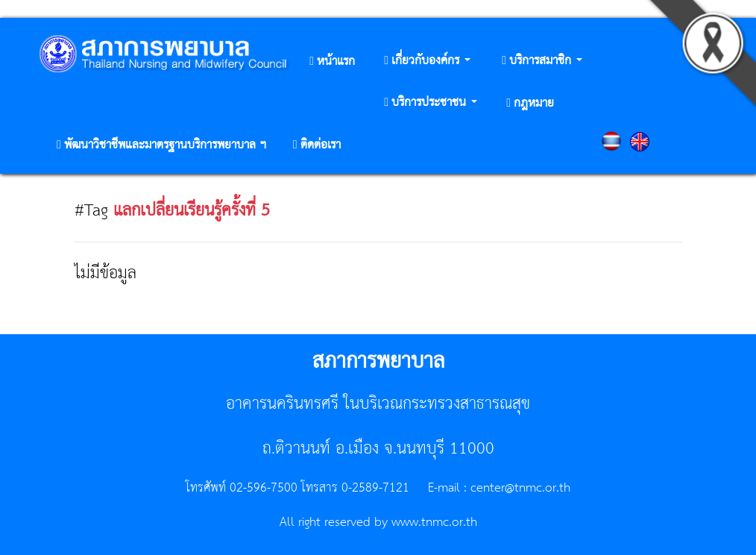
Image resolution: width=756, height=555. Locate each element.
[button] (427, 62)
